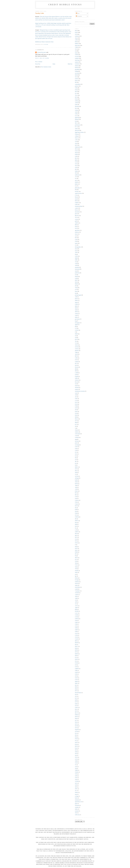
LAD (76, 530)
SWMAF (77, 380)
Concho (77, 639)
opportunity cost (78, 802)
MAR (76, 415)
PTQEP (77, 376)
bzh (76, 293)
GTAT (76, 680)
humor (76, 81)
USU (76, 290)
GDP (76, 156)
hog (76, 321)
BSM (76, 609)
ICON (76, 408)
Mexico (77, 419)
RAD (76, 744)
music (76, 53)
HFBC (76, 683)
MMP (76, 258)
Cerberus (77, 500)
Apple (76, 608)
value (76, 112)
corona (76, 219)
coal (76, 142)
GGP (76, 667)
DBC (76, 641)
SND (76, 752)
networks (77, 441)
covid (76, 436)
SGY (76, 560)
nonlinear (77, 582)
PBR (76, 423)
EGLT (76, 402)
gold (76, 221)
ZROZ (76, 312)
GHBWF (77, 669)
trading (76, 71)
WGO (76, 166)
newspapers (77, 323)
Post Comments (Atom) (46, 67)
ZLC (76, 791)
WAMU (77, 571)
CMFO (76, 622)
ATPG (76, 253)
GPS (76, 676)
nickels (76, 386)
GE (76, 336)
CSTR (76, 635)
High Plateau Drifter (79, 132)
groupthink (77, 70)
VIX (76, 262)
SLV (76, 94)
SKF (76, 750)
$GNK (76, 484)
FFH (76, 511)
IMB (76, 524)
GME (76, 670)
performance (78, 125)
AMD (76, 598)
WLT (76, 77)
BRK (76, 160)
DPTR (76, 650)
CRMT (76, 630)
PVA (76, 741)
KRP (76, 700)
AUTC (76, 606)
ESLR (76, 99)
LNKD (76, 304)
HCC (76, 363)
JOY (76, 696)
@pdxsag (77, 118)
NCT (76, 720)
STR (76, 561)
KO (76, 463)
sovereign (77, 445)
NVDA (76, 543)
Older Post (70, 64)
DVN (76, 652)
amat (76, 794)
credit (76, 40)
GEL (76, 454)
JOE (76, 410)
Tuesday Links (40, 13)
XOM (76, 265)
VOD (76, 264)
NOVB (76, 726)
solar (76, 144)
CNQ (76, 240)
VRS (76, 569)
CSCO (76, 634)
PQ (76, 556)
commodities (78, 84)
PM (76, 190)
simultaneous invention (80, 391)
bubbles (77, 44)
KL (76, 528)
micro (76, 180)
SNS (76, 754)
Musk (76, 719)
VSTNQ (77, 781)
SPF (76, 173)
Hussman (77, 106)
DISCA (77, 646)
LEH (76, 375)
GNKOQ (77, 517)
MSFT (76, 280)
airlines (76, 793)
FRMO (76, 334)
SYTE (76, 759)
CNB (76, 624)
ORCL (76, 550)
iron (76, 384)
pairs (76, 214)
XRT (76, 787)
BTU (76, 97)
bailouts (77, 68)
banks (76, 243)
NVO (76, 728)
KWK (76, 412)
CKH (76, 621)
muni (76, 271)
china (76, 38)
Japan (76, 303)
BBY (76, 356)
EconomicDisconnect (42, 52)
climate (76, 430)
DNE (76, 648)
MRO (76, 306)
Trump (76, 288)
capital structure (78, 193)
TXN (76, 774)
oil (75, 51)
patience (77, 86)
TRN (76, 563)
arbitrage (77, 478)
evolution (77, 437)
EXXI (76, 90)
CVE (76, 195)
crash (76, 315)
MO (76, 169)
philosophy (77, 188)
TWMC (77, 772)
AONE (76, 103)
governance (77, 319)
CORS (76, 358)
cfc (76, 245)
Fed (76, 121)
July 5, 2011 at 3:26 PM (42, 58)
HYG (76, 691)
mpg (76, 439)
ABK (76, 486)
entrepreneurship (78, 206)
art (75, 574)
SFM (76, 473)
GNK (76, 114)
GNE (76, 674)
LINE (76, 204)
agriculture (77, 230)
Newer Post (38, 64)
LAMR (76, 373)
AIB (76, 395)
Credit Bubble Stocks (65, 5)
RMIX (76, 184)
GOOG (76, 256)
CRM (76, 628)
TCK (76, 767)
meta (76, 249)
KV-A (76, 127)
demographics (78, 247)
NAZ (76, 539)
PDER (76, 552)
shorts (76, 234)
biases (76, 291)
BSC (76, 495)
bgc (76, 576)
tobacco (77, 138)
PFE (76, 735)
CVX (76, 401)
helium (76, 578)
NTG (76, 541)
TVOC (76, 565)
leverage (77, 580)
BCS (76, 493)
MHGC (77, 467)
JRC (76, 462)
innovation (77, 212)
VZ (76, 474)
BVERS (77, 611)
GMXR (77, 55)
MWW (76, 717)
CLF (76, 328)
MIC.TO (77, 713)
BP (76, 327)
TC (76, 765)
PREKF (77, 284)
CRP (76, 499)
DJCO (76, 506)
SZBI (76, 761)
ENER (76, 155)
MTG (76, 537)
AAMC (77, 595)
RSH (76, 42)
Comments (79, 16)
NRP (76, 308)
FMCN (76, 659)
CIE (76, 275)
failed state (77, 45)
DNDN (76, 182)
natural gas (77, 60)
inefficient (77, 175)
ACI (76, 177)
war (76, 236)
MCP (76, 92)
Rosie (76, 748)
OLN (76, 229)
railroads (77, 388)
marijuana (77, 800)
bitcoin (76, 382)
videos (76, 129)
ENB (76, 510)
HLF (76, 685)
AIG (76, 397)
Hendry (77, 277)
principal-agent (78, 295)
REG (76, 158)
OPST (76, 548)
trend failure (78, 587)
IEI (76, 458)
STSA (76, 757)
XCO (76, 217)
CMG (76, 399)
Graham (77, 362)
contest (76, 208)
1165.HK (77, 593)
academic (77, 58)
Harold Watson (78, 693)
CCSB (76, 617)
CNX (76, 626)
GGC (76, 116)
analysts (77, 62)
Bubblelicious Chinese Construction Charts (44, 42)
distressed (77, 130)
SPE (76, 286)
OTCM (76, 732)
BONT (76, 299)
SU (76, 186)
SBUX (76, 558)
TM (76, 768)
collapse (77, 136)
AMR (76, 352)
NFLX (76, 149)
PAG (76, 733)
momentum (77, 269)
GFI (76, 665)
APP (76, 602)
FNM (76, 513)
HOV (76, 145)
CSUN (76, 637)
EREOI (76, 654)
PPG (76, 554)
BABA (76, 491)
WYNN (77, 476)
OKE (76, 547)
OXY (76, 469)
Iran (76, 694)
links (76, 31)
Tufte (76, 567)
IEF (76, 82)
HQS (76, 689)
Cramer (77, 504)
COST (76, 447)
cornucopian (78, 434)
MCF (76, 711)
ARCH (76, 354)
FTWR (76, 663)
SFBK (76, 378)
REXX (76, 746)
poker (76, 443)
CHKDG (77, 203)
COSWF (77, 330)
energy (76, 110)
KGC (76, 698)
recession (77, 57)
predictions (77, 273)
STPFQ (77, 101)
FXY (76, 515)
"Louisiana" (77, 591)
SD (76, 426)
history (76, 210)
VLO (76, 343)
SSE (76, 756)
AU (76, 604)
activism (77, 347)
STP (76, 34)
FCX (76, 658)
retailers (77, 389)
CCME (76, 615)
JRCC (76, 123)
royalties (77, 807)
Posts (78, 13)
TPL (76, 341)
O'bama (77, 134)
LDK (76, 278)
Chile (76, 502)
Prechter (77, 192)
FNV (76, 661)
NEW (76, 282)
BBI (76, 225)
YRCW (77, 345)
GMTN (76, 672)
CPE (76, 168)
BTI (76, 238)
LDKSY (77, 532)
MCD (76, 534)
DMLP (76, 301)
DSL (76, 108)
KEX (76, 526)
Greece (76, 151)
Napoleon (77, 730)
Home (54, 64)
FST (76, 452)
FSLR (76, 404)
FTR (76, 241)
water (76, 393)
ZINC (76, 789)
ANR (76, 297)
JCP (76, 460)
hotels (76, 798)
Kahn (76, 704)
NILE (76, 722)
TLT (76, 49)
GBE (76, 105)
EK (76, 508)
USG (76, 164)
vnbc (76, 813)
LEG (76, 706)
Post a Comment (39, 62)
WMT (76, 572)
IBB (76, 369)
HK (76, 519)
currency (77, 349)
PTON (76, 739)
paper (76, 804)
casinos (76, 314)
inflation (77, 66)
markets (77, 79)
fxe (76, 179)
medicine (77, 232)
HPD (76, 687)
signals (76, 325)
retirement (77, 805)
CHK (76, 88)
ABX (76, 596)
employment (78, 147)
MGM (76, 75)
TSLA (76, 95)
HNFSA (77, 521)
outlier (76, 585)
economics (77, 64)
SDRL (76, 260)
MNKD (77, 715)
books (76, 32)
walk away (77, 815)
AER (76, 487)
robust (76, 482)
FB (76, 254)
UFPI (76, 776)
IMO (76, 371)
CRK (76, 449)
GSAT (76, 678)
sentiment (77, 36)
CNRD (76, 47)
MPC (76, 535)
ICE (76, 456)
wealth (76, 589)
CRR (76, 632)
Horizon (77, 367)
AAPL (76, 140)
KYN (76, 702)
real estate (77, 73)
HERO (76, 682)
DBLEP (77, 643)
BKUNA (77, 216)
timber (76, 809)
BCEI (76, 201)
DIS (76, 645)
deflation (77, 119)
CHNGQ (77, 619)
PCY (76, 425)
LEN (76, 413)
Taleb (76, 310)
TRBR (76, 770)
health (76, 480)
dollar (76, 317)
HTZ (76, 523)
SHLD (76, 153)
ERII (76, 656)
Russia (76, 197)
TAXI (76, 763)
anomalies (77, 267)
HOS (76, 365)
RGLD (76, 339)
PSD (76, 737)
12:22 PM (46, 44)
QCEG (76, 743)
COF (76, 497)
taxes (76, 251)
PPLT (76, 471)
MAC (76, 709)
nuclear (76, 584)
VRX (76, 780)
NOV (76, 724)
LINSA (76, 708)
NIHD (76, 171)
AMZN (76, 223)
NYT (76, 421)
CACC (76, 613)
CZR (76, 450)
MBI (76, 417)
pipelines (77, 351)
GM (76, 338)
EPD (76, 227)
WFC (76, 783)
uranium (77, 811)
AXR (76, 489)
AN (76, 600)
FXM (76, 406)
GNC (76, 360)
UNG (76, 778)
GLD (76, 162)
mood (76, 199)
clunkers (77, 432)
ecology (77, 796)
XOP (76, 785)
